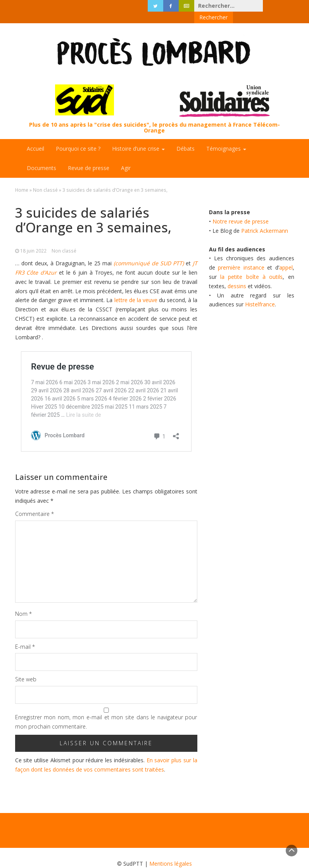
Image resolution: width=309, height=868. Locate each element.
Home (22, 178)
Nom (23, 602)
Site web (26, 668)
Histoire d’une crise (138, 137)
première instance (241, 256)
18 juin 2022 (33, 239)
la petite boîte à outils (251, 265)
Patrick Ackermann (265, 219)
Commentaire (35, 502)
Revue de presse (89, 156)
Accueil (35, 137)
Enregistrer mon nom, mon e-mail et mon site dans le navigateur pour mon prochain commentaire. (106, 710)
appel (286, 256)
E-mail (25, 635)
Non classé (45, 178)
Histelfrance (260, 293)
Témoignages (226, 137)
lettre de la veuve (135, 288)
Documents (41, 156)
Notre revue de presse (241, 210)
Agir (126, 156)
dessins (237, 274)
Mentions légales (171, 852)
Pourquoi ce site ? (78, 137)
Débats (186, 137)
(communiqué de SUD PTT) (149, 252)
